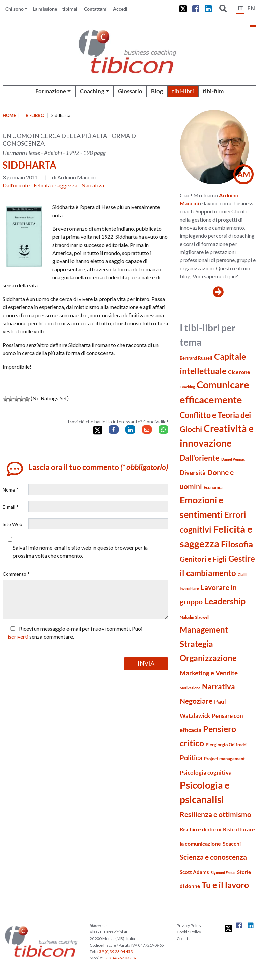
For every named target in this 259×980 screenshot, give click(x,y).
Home (9, 115)
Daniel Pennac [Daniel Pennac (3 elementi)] (233, 459)
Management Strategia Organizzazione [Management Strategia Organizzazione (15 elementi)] (208, 644)
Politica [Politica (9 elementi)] (191, 758)
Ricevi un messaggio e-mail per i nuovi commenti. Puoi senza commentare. (75, 633)
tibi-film (213, 91)
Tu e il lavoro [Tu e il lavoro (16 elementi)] (225, 885)
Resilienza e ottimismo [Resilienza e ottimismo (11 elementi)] (215, 814)
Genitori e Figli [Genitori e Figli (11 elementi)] (203, 559)
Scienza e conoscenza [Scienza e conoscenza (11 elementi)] (213, 857)
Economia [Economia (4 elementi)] (213, 487)
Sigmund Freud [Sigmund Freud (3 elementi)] (223, 872)
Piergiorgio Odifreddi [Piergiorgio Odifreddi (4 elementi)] (227, 745)
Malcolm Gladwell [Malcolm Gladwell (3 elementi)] (195, 617)
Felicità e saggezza (55, 185)
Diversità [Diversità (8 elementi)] (193, 473)
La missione (45, 9)
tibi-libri (183, 91)
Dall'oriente (16, 185)
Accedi (120, 9)
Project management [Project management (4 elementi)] (224, 759)
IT (240, 8)
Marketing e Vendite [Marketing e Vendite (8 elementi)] (209, 673)
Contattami (96, 9)
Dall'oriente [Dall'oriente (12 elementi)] (200, 458)
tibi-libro (33, 115)
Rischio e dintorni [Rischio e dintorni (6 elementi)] (200, 829)
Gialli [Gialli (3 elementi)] (242, 574)
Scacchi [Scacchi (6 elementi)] (232, 843)
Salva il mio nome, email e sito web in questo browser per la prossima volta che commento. (80, 551)
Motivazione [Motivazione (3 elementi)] (190, 688)
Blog (157, 91)
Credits (183, 939)
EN (251, 8)
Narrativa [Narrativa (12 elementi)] (219, 687)
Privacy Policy (189, 925)
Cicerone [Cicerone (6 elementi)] (239, 372)
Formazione (51, 91)
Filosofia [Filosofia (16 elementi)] (237, 544)
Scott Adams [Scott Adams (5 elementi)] (194, 872)
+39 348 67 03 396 (121, 958)
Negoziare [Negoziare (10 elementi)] (196, 701)
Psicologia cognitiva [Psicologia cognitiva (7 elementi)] (206, 772)
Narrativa (93, 185)
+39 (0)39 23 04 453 (115, 951)
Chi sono (15, 9)
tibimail (70, 9)
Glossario (130, 91)
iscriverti (18, 637)
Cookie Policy (189, 932)
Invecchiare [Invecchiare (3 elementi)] (189, 589)
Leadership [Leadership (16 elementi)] (225, 601)
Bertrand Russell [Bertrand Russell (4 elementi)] (196, 358)
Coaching (92, 91)
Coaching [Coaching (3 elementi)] (187, 387)
